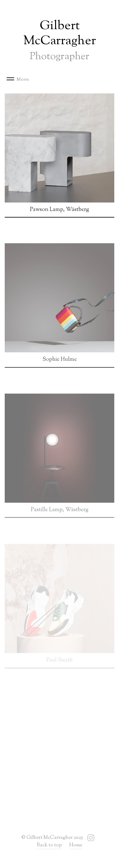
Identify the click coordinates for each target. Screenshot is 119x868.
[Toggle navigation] (20, 80)
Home (76, 845)
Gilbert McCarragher (60, 41)
